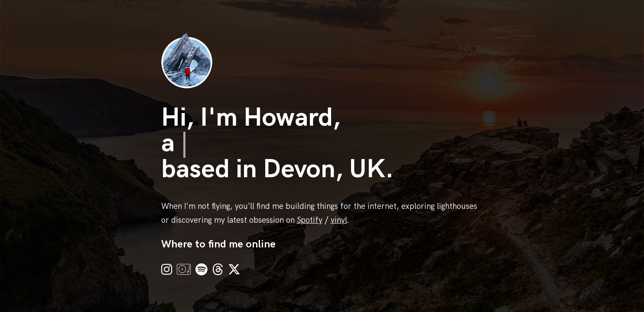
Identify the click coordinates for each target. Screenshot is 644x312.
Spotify (310, 220)
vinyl (339, 220)
